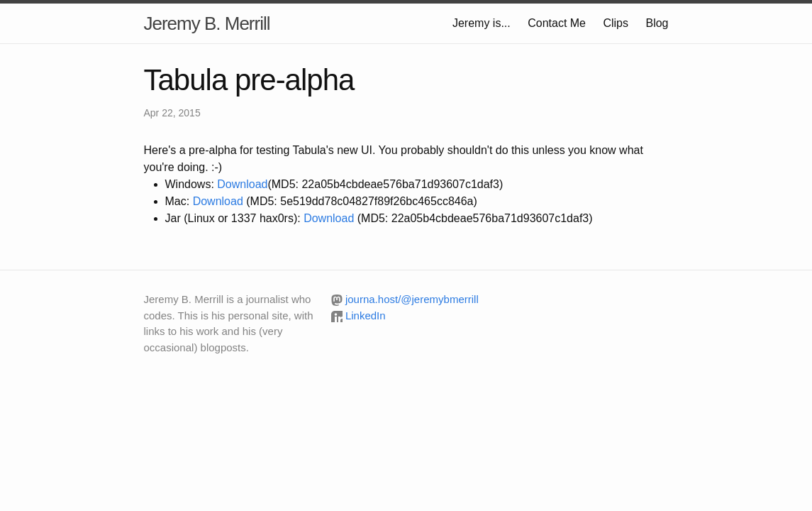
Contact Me (557, 23)
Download (242, 184)
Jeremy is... (482, 23)
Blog (657, 23)
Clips (616, 23)
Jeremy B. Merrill (207, 23)
